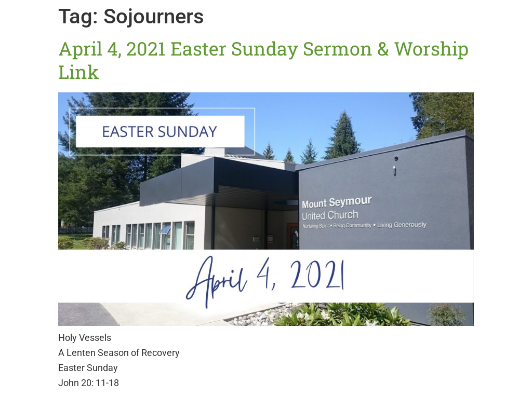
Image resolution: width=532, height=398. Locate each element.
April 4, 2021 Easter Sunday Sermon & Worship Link (263, 60)
